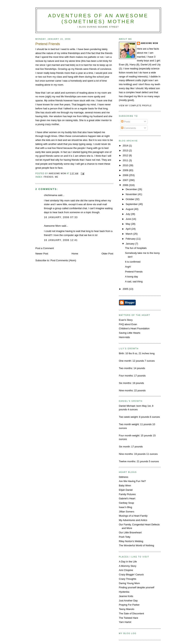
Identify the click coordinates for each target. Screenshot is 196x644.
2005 (126, 289)
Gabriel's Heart (127, 498)
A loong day (131, 277)
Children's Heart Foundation (134, 328)
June (129, 219)
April (128, 229)
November (132, 194)
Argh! (128, 267)
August (130, 209)
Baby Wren (125, 486)
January (130, 244)
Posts (126, 122)
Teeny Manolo (127, 609)
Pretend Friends (134, 272)
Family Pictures (127, 494)
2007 (126, 180)
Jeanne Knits (126, 596)
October (130, 199)
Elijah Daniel (126, 490)
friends (49, 177)
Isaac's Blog (126, 507)
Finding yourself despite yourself (137, 587)
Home (75, 254)
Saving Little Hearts (130, 333)
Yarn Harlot (125, 622)
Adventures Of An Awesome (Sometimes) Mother (98, 19)
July (128, 214)
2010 (126, 165)
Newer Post (42, 254)
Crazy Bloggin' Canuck (131, 575)
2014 (126, 146)
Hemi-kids (124, 337)
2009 (126, 170)
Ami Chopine (126, 570)
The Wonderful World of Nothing (137, 545)
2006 (126, 185)
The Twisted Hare (129, 618)
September (132, 204)
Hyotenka (124, 592)
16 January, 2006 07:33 (61, 217)
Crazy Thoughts (128, 579)
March (129, 234)
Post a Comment (45, 248)
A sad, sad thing (134, 282)
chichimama (51, 195)
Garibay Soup (127, 503)
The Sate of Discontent (131, 613)
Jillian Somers (127, 512)
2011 (126, 160)
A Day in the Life (128, 562)
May (128, 224)
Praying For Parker (129, 605)
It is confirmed (133, 262)
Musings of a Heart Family (133, 516)
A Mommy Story (128, 566)
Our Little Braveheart (130, 532)
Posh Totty (125, 537)
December (132, 189)
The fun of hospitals (136, 248)
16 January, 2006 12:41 (61, 240)
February (131, 239)
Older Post (107, 254)
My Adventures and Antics (133, 520)
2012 (126, 155)
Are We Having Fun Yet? (132, 481)
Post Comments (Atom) (63, 260)
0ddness (124, 477)
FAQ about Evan (128, 324)
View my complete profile (135, 106)
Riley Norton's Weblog (131, 541)
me (56, 177)
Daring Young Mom (129, 583)
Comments (128, 128)
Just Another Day (128, 601)
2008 (126, 175)
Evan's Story (126, 320)
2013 (126, 150)
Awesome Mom (52, 226)
